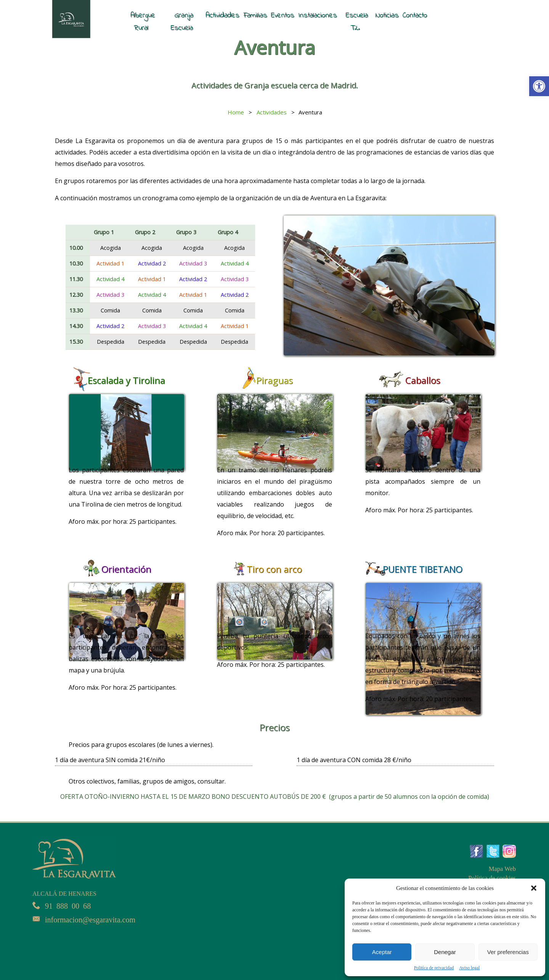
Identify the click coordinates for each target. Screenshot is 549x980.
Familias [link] (255, 15)
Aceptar (382, 952)
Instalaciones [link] (318, 15)
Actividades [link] (222, 15)
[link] (539, 86)
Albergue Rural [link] (143, 22)
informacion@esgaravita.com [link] (92, 919)
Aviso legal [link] (469, 968)
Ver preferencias (508, 952)
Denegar (445, 952)
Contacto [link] (415, 15)
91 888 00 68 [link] (69, 905)
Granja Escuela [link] (182, 22)
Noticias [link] (387, 15)
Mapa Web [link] (503, 869)
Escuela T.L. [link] (357, 22)
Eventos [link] (283, 15)
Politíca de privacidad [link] (434, 968)
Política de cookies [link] (493, 878)
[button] (534, 888)
